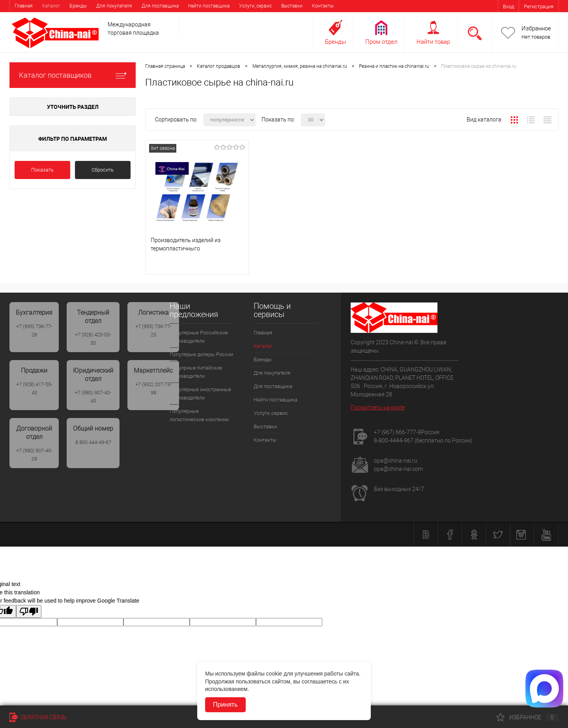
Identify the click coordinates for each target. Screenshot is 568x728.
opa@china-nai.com (398, 469)
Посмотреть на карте (378, 407)
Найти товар (433, 42)
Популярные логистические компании (199, 415)
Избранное (536, 28)
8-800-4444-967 (394, 441)
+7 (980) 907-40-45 (93, 397)
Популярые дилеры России (201, 354)
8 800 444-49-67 (93, 442)
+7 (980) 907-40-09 (34, 455)
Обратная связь (38, 717)
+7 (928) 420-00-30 (93, 339)
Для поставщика (160, 6)
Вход (508, 7)
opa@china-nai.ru (396, 461)
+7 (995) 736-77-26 (34, 330)
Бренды (78, 6)
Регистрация (539, 7)
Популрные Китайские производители (196, 372)
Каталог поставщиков (73, 75)
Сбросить (103, 170)
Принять (225, 705)
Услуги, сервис (255, 6)
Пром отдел (381, 42)
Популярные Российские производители (199, 337)
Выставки (292, 6)
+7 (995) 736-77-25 (153, 330)
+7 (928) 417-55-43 (34, 388)
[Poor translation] (29, 611)
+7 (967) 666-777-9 (397, 432)
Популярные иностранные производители (200, 394)
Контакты (323, 6)
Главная (24, 6)
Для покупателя (114, 6)
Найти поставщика (209, 6)
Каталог (51, 6)
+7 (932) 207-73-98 (153, 388)
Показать (42, 170)
